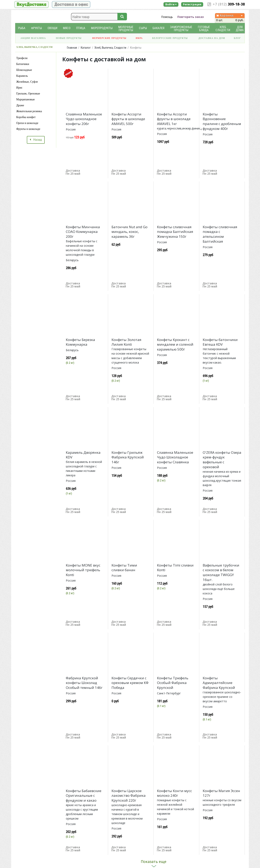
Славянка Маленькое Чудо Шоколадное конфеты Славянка (175, 457)
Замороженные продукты (181, 28)
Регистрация (192, 4)
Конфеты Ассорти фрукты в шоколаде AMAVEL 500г (128, 119)
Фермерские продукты (109, 38)
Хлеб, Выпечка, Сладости (110, 48)
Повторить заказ (191, 17)
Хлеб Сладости (223, 28)
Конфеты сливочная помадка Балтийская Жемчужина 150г (175, 232)
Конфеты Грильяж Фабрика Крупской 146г (128, 457)
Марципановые (25, 99)
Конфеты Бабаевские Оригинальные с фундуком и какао (84, 796)
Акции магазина (33, 38)
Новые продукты (69, 38)
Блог (237, 38)
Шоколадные (24, 70)
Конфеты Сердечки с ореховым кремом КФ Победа (130, 683)
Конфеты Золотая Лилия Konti (126, 342)
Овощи (52, 28)
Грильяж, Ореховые (28, 94)
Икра (139, 38)
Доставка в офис (71, 4)
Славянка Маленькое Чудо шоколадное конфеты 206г (84, 119)
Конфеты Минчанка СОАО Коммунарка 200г (83, 232)
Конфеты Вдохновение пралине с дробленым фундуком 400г (222, 121)
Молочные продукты (126, 28)
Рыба (22, 28)
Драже (20, 105)
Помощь (167, 17)
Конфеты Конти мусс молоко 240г (174, 793)
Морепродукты (102, 28)
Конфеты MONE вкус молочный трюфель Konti (83, 570)
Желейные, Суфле (27, 82)
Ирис (19, 88)
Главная (72, 48)
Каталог (86, 48)
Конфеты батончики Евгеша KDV (220, 342)
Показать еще (154, 861)
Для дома (240, 28)
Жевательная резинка (29, 111)
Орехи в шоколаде (27, 123)
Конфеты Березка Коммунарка (80, 342)
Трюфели (22, 58)
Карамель (22, 76)
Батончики (23, 64)
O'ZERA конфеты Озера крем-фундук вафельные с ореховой (222, 460)
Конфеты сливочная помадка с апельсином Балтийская (220, 234)
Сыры (143, 28)
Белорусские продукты (170, 38)
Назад (36, 140)
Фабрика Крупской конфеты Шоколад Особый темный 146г (84, 683)
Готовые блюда (204, 28)
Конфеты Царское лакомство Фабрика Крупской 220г (129, 796)
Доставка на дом (212, 38)
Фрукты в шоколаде (28, 129)
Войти (171, 4)
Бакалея (158, 28)
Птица (81, 28)
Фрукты (36, 28)
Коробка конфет (26, 117)
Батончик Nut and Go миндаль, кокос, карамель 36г (129, 232)
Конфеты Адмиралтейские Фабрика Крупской (219, 683)
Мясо (67, 28)
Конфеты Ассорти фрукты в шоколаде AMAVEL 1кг (174, 119)
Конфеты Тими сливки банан (124, 568)
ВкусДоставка (31, 4)
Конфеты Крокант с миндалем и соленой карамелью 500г (175, 345)
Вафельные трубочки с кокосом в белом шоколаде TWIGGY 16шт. (221, 572)
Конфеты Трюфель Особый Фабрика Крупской (173, 683)
